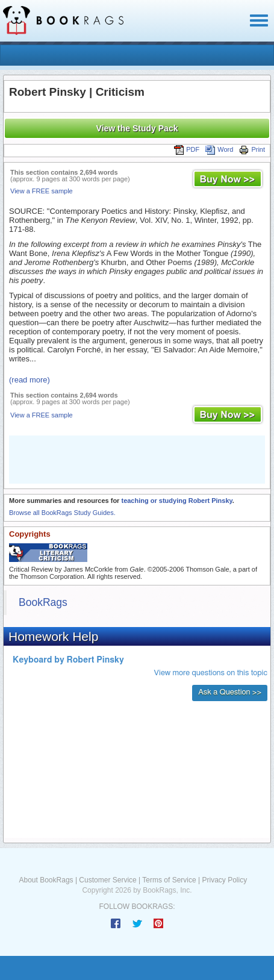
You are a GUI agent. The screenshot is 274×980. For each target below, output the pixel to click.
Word (219, 149)
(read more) (30, 380)
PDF (187, 149)
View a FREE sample (42, 191)
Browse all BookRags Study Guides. (62, 513)
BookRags (43, 602)
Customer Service (107, 880)
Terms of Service (169, 880)
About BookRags (46, 880)
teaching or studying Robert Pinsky (176, 501)
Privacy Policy (224, 880)
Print (252, 149)
